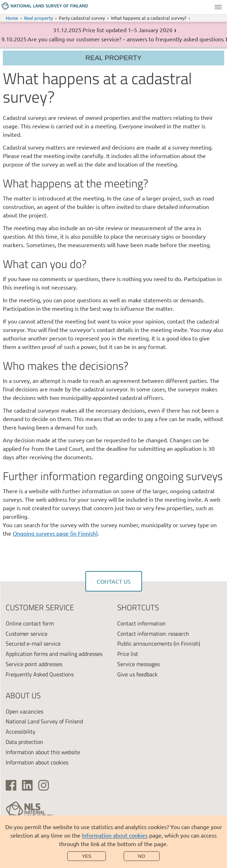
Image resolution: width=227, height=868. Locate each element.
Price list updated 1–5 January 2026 (127, 30)
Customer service (27, 634)
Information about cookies (115, 835)
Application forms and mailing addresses (54, 654)
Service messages (138, 664)
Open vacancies (24, 711)
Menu (218, 7)
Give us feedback (137, 674)
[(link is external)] (11, 785)
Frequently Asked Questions (40, 674)
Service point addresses (34, 664)
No (142, 856)
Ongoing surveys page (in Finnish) (55, 533)
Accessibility (21, 732)
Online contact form (30, 623)
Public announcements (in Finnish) (159, 643)
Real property (38, 18)
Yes (87, 856)
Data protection (24, 742)
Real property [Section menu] (113, 58)
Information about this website (43, 752)
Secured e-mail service (33, 643)
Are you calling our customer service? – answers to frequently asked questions (126, 39)
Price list (128, 654)
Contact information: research (153, 634)
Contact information (141, 623)
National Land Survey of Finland (44, 721)
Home (12, 18)
